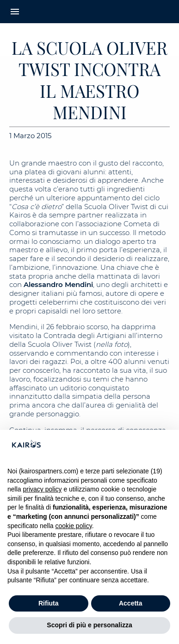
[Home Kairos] (90, 12)
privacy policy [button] (42, 489)
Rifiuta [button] (49, 603)
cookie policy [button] (74, 526)
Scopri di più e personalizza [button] (89, 625)
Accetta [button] (131, 603)
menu (15, 12)
